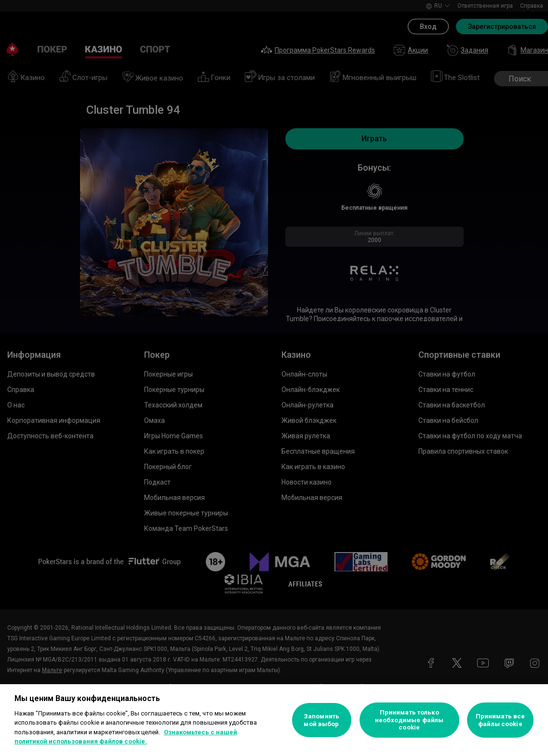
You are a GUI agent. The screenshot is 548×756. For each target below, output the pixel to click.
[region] (274, 720)
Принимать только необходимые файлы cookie (409, 720)
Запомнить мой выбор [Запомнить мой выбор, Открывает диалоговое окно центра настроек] (321, 720)
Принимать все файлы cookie (501, 720)
